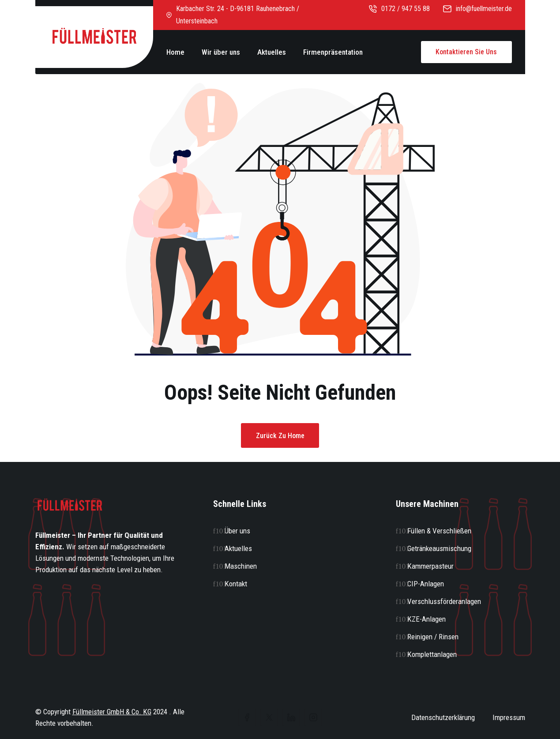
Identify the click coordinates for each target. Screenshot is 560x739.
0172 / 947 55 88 (399, 9)
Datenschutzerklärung (443, 717)
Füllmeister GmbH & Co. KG (112, 712)
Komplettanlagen (432, 654)
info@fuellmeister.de (477, 9)
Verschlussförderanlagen (444, 601)
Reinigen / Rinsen (433, 637)
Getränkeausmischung (439, 548)
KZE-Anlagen (427, 619)
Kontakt (236, 584)
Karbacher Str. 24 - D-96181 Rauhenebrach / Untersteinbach (233, 15)
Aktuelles (272, 52)
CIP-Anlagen (426, 584)
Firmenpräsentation (333, 52)
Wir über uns (221, 52)
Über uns (237, 531)
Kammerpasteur (430, 566)
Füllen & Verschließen (439, 531)
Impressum (509, 717)
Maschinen (241, 566)
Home (175, 52)
